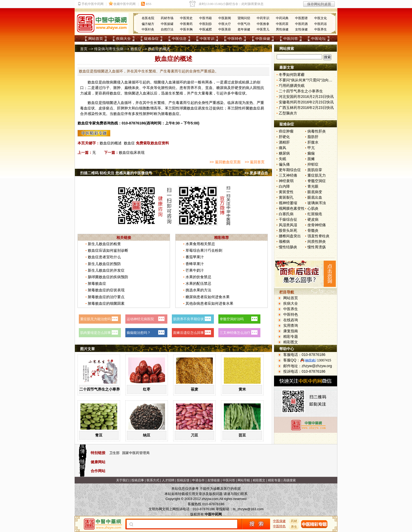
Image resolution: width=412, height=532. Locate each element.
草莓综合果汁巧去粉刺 (204, 250)
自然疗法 (167, 29)
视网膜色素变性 (292, 208)
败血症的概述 (111, 143)
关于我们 (122, 480)
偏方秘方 (148, 24)
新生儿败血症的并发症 (106, 270)
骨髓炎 (313, 230)
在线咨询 (291, 320)
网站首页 (96, 39)
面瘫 (311, 159)
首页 (84, 49)
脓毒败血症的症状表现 (106, 290)
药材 (294, 521)
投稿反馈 (183, 480)
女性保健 (301, 29)
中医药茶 (282, 24)
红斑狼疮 (315, 214)
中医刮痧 (205, 24)
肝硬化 (284, 137)
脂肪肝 (313, 137)
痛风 (282, 148)
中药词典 (282, 18)
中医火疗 (225, 24)
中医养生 (321, 29)
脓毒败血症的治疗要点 (106, 297)
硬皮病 (313, 219)
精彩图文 (291, 342)
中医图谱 (301, 18)
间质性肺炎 (317, 241)
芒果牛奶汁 (195, 270)
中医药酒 (301, 24)
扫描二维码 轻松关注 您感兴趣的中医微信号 (116, 173)
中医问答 (291, 39)
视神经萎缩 (288, 203)
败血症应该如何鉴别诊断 (108, 250)
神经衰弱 (286, 181)
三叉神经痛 (288, 175)
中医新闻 (225, 18)
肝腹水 (313, 142)
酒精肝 (284, 142)
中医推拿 (263, 24)
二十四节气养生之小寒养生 (101, 389)
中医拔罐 (167, 24)
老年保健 (244, 29)
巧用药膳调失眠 (292, 86)
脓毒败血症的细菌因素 (106, 303)
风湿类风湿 (288, 225)
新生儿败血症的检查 (104, 244)
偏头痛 (284, 164)
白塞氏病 (286, 214)
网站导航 (244, 480)
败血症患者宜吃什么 (104, 257)
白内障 (284, 186)
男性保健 (282, 29)
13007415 (324, 360)
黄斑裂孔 (286, 197)
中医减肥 (205, 29)
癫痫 (311, 153)
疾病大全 (123, 39)
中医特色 (235, 39)
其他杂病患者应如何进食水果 (209, 303)
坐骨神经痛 (317, 225)
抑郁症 (313, 164)
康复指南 (291, 331)
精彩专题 (291, 336)
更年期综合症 (290, 170)
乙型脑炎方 (288, 113)
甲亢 (311, 148)
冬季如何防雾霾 (292, 75)
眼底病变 (315, 192)
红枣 (147, 389)
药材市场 (167, 18)
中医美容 (225, 29)
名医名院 (148, 18)
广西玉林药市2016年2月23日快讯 (306, 108)
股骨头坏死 (288, 230)
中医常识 (207, 39)
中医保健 (263, 39)
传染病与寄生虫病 (109, 49)
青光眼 (313, 186)
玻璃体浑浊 (317, 203)
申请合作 (198, 480)
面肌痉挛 (315, 170)
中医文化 (321, 18)
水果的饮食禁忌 (198, 277)
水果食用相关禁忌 (200, 244)
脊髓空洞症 (317, 181)
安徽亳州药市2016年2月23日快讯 (306, 102)
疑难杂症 (151, 39)
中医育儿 (263, 29)
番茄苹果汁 (195, 257)
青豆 (99, 435)
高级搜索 (290, 480)
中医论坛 (318, 39)
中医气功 (244, 24)
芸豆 (242, 435)
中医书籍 (205, 18)
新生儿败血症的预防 (104, 264)
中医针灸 (148, 29)
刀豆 (194, 435)
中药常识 (263, 18)
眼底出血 (315, 197)
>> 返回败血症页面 (225, 162)
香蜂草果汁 (195, 264)
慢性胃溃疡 (317, 247)
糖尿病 (284, 153)
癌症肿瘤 (286, 131)
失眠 (282, 159)
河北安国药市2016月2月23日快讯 (306, 97)
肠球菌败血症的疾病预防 (108, 277)
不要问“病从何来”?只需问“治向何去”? (309, 80)
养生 (294, 527)
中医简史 (186, 18)
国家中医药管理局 (136, 453)
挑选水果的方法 (198, 290)
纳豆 (147, 435)
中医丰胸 (186, 29)
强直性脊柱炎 (318, 236)
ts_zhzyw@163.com (248, 509)
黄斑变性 (286, 192)
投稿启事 (138, 480)
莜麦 (194, 389)
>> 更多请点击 (256, 173)
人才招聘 (168, 480)
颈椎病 (284, 241)
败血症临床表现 (132, 152)
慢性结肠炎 (288, 247)
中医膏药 (186, 24)
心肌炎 (313, 208)
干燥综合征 (288, 219)
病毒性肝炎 (317, 131)
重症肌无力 (317, 175)
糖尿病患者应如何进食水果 (208, 297)
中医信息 (179, 39)
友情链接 (214, 480)
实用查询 (291, 325)
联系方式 (153, 480)
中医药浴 (321, 24)
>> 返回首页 (255, 162)
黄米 (242, 389)
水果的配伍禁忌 (198, 283)
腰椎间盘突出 (290, 236)
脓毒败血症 (97, 283)
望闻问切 (244, 18)
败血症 (136, 49)
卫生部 (114, 453)
